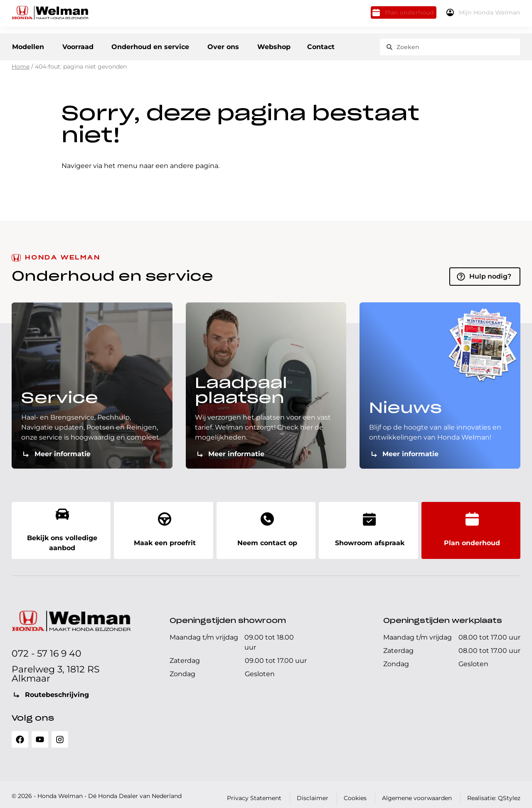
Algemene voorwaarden (417, 791)
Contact (336, 46)
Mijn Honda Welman (485, 16)
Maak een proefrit (163, 528)
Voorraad (83, 46)
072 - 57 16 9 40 (47, 646)
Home (21, 71)
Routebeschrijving (57, 688)
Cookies (355, 791)
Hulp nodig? (490, 280)
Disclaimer (313, 791)
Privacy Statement (254, 791)
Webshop (290, 46)
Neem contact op (266, 528)
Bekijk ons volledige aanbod (61, 528)
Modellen (28, 46)
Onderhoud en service (159, 46)
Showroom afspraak (368, 528)
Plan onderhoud (391, 16)
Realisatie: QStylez (494, 791)
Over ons (235, 46)
